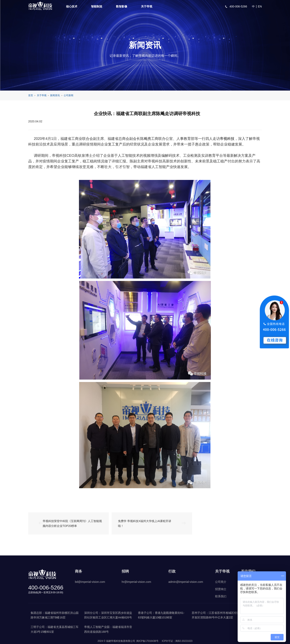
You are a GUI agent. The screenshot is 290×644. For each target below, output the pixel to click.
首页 (31, 95)
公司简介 (221, 582)
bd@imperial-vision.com (90, 582)
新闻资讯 (55, 95)
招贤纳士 (221, 589)
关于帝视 (147, 6)
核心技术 (72, 6)
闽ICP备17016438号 (147, 641)
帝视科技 (227, 139)
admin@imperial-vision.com (186, 582)
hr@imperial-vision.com (136, 582)
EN (260, 6)
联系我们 (221, 596)
